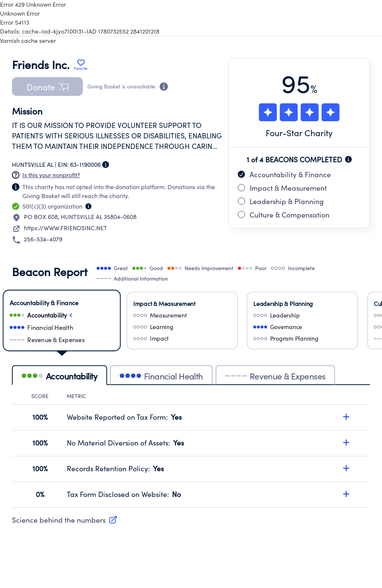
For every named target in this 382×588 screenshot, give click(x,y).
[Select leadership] (302, 315)
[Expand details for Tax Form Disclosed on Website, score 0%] (346, 494)
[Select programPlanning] (302, 338)
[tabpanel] (191, 450)
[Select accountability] (62, 315)
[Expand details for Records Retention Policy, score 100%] (346, 468)
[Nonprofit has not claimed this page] (16, 175)
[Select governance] (302, 327)
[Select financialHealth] (62, 327)
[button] (47, 87)
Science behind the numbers (65, 520)
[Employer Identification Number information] (106, 165)
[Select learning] (182, 327)
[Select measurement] (182, 315)
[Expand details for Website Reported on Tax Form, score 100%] (346, 417)
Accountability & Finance (284, 174)
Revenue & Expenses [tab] (275, 376)
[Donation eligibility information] (164, 87)
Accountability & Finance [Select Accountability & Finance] (44, 303)
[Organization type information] (88, 206)
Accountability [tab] (60, 376)
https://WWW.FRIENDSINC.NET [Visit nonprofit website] (65, 228)
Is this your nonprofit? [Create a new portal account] (51, 175)
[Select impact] (182, 338)
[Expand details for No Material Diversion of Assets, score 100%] (346, 442)
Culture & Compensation (284, 215)
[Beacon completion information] (348, 159)
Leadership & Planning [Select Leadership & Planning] (283, 303)
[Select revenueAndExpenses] (62, 340)
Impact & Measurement (282, 188)
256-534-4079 (43, 239)
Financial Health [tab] (161, 376)
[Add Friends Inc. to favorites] (81, 65)
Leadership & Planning (281, 201)
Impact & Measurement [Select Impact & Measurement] (164, 303)
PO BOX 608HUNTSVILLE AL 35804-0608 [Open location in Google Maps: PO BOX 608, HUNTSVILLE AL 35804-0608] (80, 217)
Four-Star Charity (299, 133)
